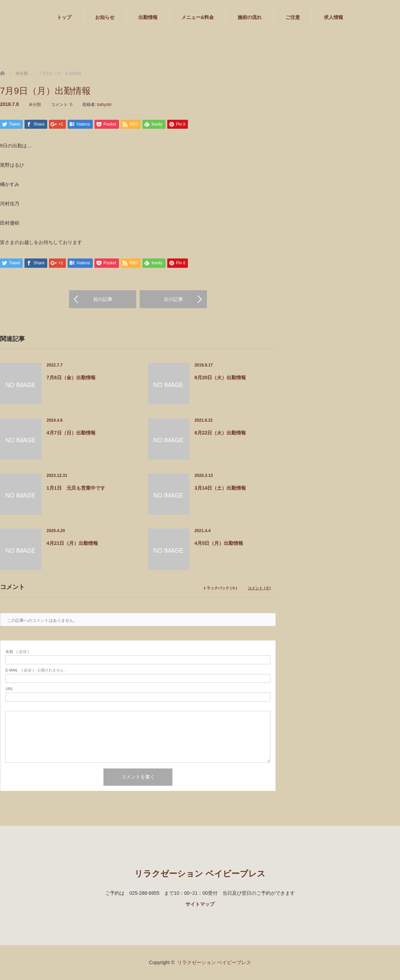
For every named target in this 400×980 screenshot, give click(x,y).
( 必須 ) (17, 652)
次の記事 (173, 300)
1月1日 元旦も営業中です (76, 488)
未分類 (35, 105)
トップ (64, 17)
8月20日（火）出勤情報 (220, 378)
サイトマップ (200, 904)
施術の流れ (250, 17)
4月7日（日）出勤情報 (71, 433)
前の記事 (103, 300)
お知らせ (105, 17)
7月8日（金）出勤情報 (71, 378)
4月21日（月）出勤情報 (72, 543)
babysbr (104, 105)
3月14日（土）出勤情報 (220, 488)
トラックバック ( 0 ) (220, 589)
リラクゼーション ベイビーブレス (200, 874)
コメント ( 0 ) (259, 589)
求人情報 (333, 17)
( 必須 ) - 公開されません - (36, 671)
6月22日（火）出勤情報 (220, 433)
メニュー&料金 (198, 17)
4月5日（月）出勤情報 (219, 543)
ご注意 (293, 17)
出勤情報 (148, 17)
